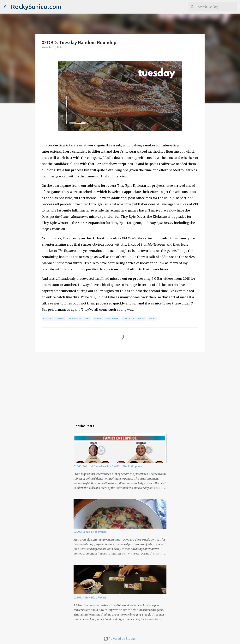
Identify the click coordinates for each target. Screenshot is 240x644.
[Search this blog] (217, 7)
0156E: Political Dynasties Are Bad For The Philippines (108, 466)
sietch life (112, 319)
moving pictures (79, 319)
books (47, 319)
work (152, 319)
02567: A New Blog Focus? (90, 598)
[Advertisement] (120, 385)
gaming (60, 319)
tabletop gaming (134, 319)
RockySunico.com (36, 7)
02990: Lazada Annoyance (90, 532)
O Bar (98, 319)
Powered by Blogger (120, 639)
